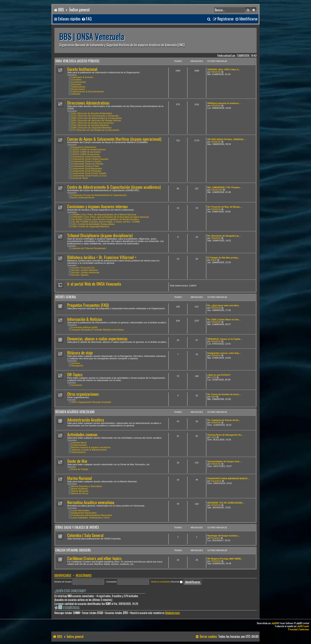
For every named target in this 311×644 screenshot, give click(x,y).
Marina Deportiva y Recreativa (85, 486)
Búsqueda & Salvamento (82, 147)
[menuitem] (86, 19)
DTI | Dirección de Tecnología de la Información (94, 130)
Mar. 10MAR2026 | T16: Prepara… (225, 187)
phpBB (274, 623)
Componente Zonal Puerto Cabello (87, 173)
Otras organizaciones (83, 394)
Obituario (75, 94)
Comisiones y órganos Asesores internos (97, 206)
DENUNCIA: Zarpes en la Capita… (225, 339)
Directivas (75, 84)
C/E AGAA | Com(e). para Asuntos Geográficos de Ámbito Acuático (104, 219)
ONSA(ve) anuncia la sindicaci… (224, 103)
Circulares (75, 80)
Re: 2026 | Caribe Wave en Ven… (224, 320)
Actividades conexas (82, 435)
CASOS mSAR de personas (84, 154)
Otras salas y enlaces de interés (77, 527)
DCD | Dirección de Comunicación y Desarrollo (94, 116)
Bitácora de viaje (80, 353)
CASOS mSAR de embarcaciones (87, 149)
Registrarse (84, 576)
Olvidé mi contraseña (160, 582)
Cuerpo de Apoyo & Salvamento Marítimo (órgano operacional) (114, 139)
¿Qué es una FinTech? (219, 375)
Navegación (76, 366)
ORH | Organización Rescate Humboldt (90, 402)
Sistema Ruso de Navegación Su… (225, 435)
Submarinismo (77, 452)
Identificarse (63, 576)
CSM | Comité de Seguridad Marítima (89, 226)
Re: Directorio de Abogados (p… (224, 236)
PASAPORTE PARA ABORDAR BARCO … (229, 478)
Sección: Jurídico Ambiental (84, 272)
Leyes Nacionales (79, 510)
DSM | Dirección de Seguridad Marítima (90, 128)
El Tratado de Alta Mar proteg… (223, 258)
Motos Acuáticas (78, 489)
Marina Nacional (80, 478)
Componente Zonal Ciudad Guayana (88, 159)
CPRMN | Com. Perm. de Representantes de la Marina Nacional (102, 215)
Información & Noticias (85, 319)
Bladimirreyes (173, 613)
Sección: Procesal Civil (82, 268)
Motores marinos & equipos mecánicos (90, 447)
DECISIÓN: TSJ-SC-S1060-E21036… (226, 503)
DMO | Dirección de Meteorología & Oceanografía (95, 118)
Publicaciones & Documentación (86, 91)
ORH (213, 397)
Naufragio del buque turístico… (224, 536)
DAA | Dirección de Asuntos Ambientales (90, 113)
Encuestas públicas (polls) (83, 327)
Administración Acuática (86, 420)
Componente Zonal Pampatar (85, 171)
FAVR (214, 260)
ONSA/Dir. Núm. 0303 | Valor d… (224, 69)
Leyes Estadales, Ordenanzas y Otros (89, 518)
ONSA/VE (216, 72)
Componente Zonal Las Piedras (86, 164)
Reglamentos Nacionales (83, 513)
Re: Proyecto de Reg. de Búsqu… (225, 207)
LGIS (214, 377)
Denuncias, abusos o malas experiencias (97, 339)
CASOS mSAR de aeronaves (85, 152)
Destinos (74, 363)
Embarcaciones (78, 445)
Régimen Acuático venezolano (75, 412)
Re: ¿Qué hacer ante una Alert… (224, 305)
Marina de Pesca (78, 493)
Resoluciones (77, 89)
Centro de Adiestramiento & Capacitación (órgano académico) (114, 187)
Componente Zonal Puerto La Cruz (88, 176)
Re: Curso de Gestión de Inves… (224, 394)
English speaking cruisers (73, 550)
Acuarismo (75, 385)
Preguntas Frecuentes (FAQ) (88, 305)
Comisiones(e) (77, 82)
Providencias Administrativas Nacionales (90, 515)
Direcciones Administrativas (88, 103)
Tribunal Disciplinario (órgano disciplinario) (100, 235)
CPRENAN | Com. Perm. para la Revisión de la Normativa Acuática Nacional (109, 217)
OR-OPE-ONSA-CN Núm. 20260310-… (227, 139)
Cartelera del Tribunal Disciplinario (87, 248)
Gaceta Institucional (82, 69)
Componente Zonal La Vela (84, 166)
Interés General (66, 297)
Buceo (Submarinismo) (82, 197)
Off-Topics (75, 375)
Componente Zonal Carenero (85, 157)
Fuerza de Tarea (78, 178)
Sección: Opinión (79, 275)
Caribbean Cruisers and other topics (94, 558)
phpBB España (303, 626)
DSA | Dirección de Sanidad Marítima (89, 125)
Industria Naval (78, 443)
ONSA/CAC (217, 190)
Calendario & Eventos (81, 77)
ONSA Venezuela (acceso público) (77, 61)
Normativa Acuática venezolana (91, 502)
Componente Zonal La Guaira (85, 161)
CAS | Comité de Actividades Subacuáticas (92, 224)
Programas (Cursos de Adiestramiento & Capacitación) (98, 195)
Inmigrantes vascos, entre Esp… (224, 353)
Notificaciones (77, 87)
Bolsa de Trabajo (78, 469)
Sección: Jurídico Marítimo (83, 270)
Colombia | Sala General (85, 535)
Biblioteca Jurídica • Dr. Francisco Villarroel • (102, 257)
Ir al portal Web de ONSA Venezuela (94, 284)
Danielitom (216, 481)
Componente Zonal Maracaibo (85, 168)
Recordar (177, 582)
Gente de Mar (77, 461)
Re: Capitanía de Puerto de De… (224, 420)
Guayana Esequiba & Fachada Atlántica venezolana (96, 330)
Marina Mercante (78, 491)
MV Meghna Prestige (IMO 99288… (225, 559)
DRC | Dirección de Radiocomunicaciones (91, 123)
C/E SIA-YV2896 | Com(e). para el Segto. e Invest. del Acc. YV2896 (104, 222)
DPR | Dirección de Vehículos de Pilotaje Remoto (95, 120)
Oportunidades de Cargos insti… (224, 461)
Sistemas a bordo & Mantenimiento (88, 450)
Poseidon (216, 538)
